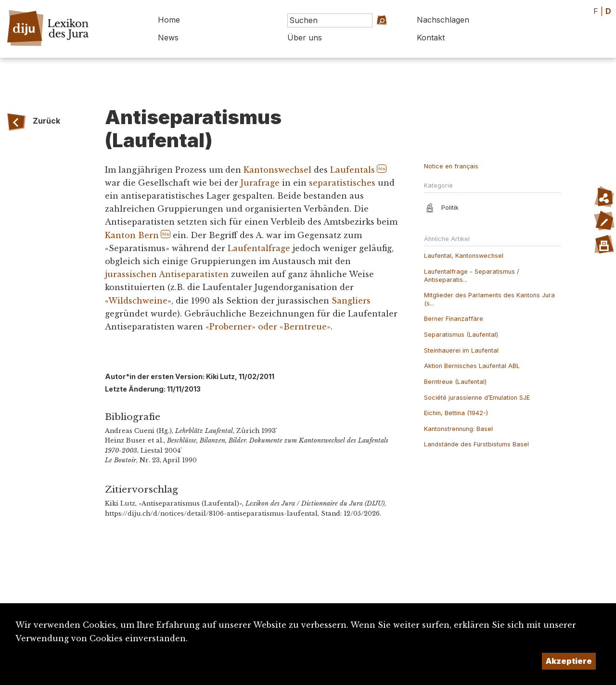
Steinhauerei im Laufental (461, 350)
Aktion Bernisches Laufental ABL (472, 366)
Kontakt (431, 38)
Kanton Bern (132, 235)
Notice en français (451, 166)
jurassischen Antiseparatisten (167, 274)
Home (169, 20)
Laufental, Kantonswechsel (464, 256)
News (168, 38)
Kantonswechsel (277, 170)
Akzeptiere (569, 661)
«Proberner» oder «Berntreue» (268, 327)
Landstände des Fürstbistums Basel (476, 444)
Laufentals (353, 170)
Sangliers (351, 301)
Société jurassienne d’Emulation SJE (477, 398)
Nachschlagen (443, 20)
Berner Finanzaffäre (454, 319)
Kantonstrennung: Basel (458, 429)
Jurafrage (260, 183)
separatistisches (342, 183)
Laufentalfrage (259, 248)
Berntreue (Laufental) (455, 382)
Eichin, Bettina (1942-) (456, 413)
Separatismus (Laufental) (461, 335)
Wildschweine (138, 301)
